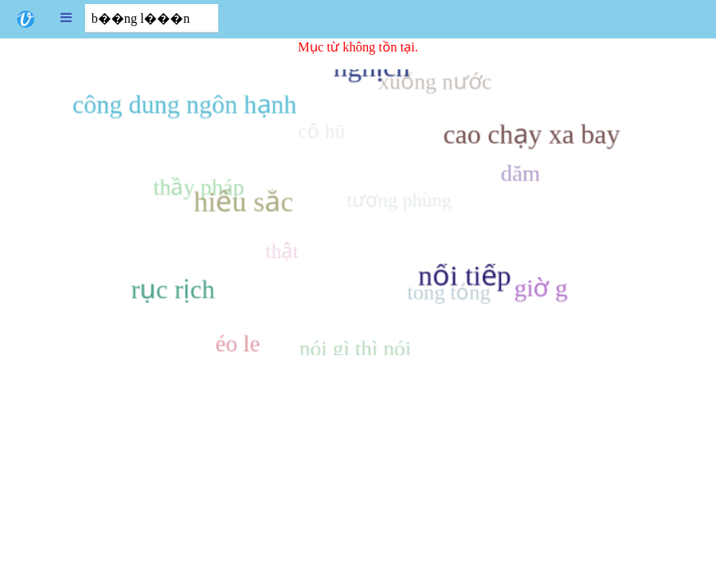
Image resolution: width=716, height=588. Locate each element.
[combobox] (152, 18)
